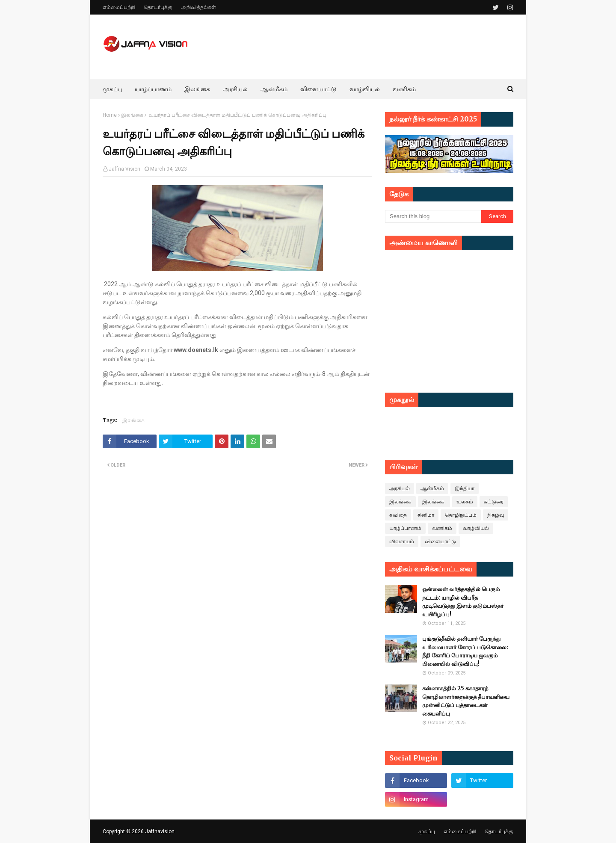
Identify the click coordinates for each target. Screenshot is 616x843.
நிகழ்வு (496, 515)
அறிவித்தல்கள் (198, 7)
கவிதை (398, 515)
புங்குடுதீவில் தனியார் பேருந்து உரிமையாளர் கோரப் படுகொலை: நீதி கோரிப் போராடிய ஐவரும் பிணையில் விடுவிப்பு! (465, 651)
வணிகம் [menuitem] (404, 89)
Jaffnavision (160, 831)
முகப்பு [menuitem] (112, 89)
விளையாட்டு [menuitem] (318, 89)
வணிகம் (442, 528)
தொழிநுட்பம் (461, 515)
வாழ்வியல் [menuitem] (365, 89)
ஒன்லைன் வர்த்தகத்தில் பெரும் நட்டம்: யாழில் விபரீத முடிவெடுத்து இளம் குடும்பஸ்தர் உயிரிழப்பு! (463, 602)
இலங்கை (132, 115)
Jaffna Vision (124, 169)
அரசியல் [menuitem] (235, 89)
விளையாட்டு (440, 541)
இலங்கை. (434, 502)
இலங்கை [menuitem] (197, 89)
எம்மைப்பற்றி (119, 7)
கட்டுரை (494, 502)
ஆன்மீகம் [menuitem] (274, 89)
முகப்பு (427, 831)
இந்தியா (465, 488)
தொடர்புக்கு (158, 7)
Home (110, 115)
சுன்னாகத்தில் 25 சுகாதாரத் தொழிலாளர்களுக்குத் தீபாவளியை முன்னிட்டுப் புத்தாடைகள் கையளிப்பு (466, 701)
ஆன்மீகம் (432, 488)
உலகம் (465, 502)
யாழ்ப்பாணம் (405, 528)
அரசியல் (400, 488)
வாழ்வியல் (476, 528)
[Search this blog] (433, 216)
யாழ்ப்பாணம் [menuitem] (153, 89)
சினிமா (426, 515)
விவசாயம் (402, 541)
